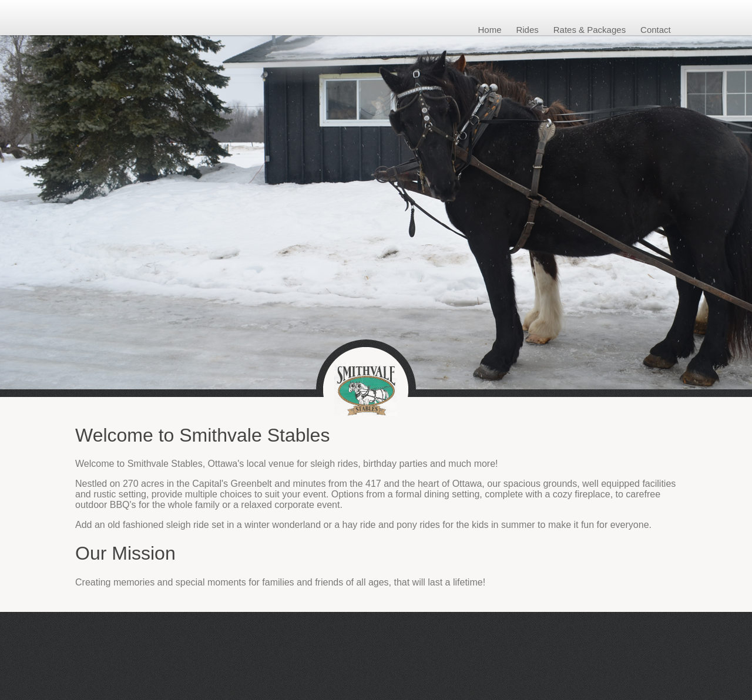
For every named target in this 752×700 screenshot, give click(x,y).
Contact (656, 30)
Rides (527, 30)
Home (490, 30)
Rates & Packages (590, 30)
